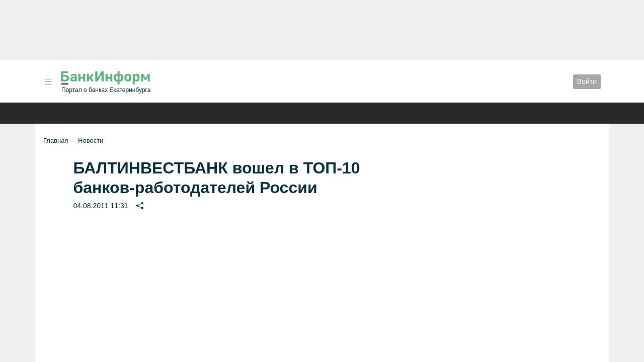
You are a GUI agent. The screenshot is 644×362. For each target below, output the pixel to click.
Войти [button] (587, 81)
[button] (48, 82)
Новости (91, 141)
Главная (56, 141)
